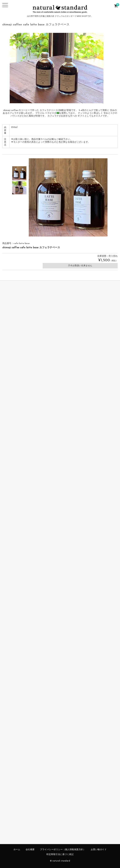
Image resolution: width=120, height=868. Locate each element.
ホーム (17, 850)
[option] (19, 173)
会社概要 (30, 850)
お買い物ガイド (99, 850)
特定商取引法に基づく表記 (60, 854)
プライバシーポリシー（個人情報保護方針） (63, 850)
